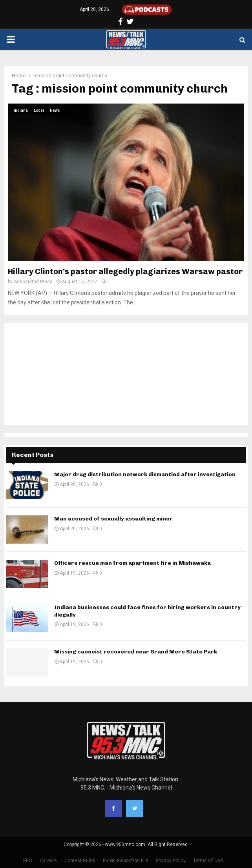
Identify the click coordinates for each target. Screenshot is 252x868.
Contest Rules (80, 861)
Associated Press (33, 282)
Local (39, 110)
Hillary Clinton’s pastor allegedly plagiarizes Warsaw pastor (125, 271)
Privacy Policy (171, 861)
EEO (28, 861)
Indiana (21, 110)
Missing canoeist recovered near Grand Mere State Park (136, 652)
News (55, 110)
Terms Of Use (208, 861)
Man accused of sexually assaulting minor (113, 519)
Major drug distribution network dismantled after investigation (145, 474)
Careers (48, 861)
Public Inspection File (126, 861)
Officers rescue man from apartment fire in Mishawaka (132, 563)
